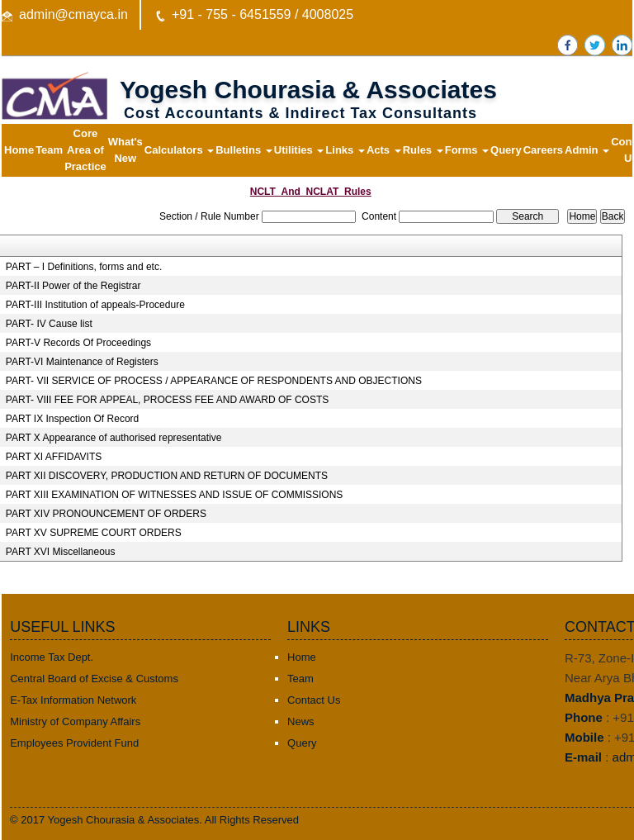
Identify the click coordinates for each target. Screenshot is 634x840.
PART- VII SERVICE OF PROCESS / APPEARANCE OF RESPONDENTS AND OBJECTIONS (214, 381)
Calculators (179, 150)
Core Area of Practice (85, 150)
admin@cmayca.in (73, 14)
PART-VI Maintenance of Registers (82, 362)
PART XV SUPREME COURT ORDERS (94, 533)
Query (506, 150)
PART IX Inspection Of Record (72, 419)
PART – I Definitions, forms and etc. (84, 267)
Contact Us (314, 700)
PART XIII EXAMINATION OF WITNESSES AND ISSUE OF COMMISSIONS (175, 495)
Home (19, 150)
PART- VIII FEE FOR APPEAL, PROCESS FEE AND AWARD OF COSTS (167, 400)
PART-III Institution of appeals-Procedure (95, 305)
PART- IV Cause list (49, 324)
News (301, 721)
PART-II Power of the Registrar (73, 286)
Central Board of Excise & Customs (94, 679)
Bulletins (244, 150)
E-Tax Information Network (73, 700)
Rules (423, 150)
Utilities (299, 150)
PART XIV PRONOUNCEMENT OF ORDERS (106, 514)
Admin (587, 150)
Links (345, 150)
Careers (543, 150)
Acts (384, 150)
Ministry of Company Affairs (75, 721)
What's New (125, 150)
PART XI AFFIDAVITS (54, 457)
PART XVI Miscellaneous (61, 552)
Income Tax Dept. (52, 657)
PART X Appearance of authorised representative (114, 438)
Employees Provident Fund (74, 743)
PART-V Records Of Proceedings (78, 343)
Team (49, 150)
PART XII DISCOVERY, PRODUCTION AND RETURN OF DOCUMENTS (167, 476)
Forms (467, 150)
